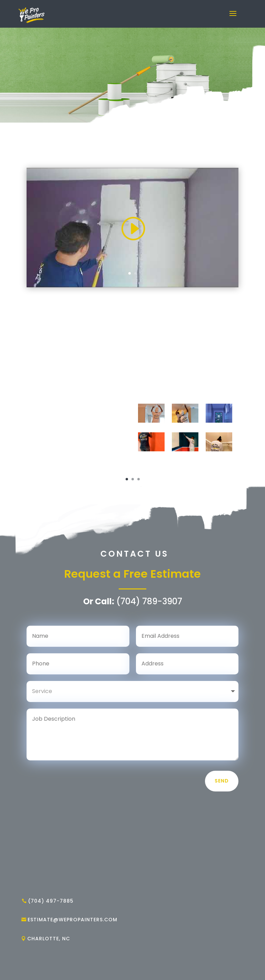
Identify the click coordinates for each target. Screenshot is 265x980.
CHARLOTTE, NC (49, 939)
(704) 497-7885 (51, 901)
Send (222, 781)
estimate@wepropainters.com (72, 920)
